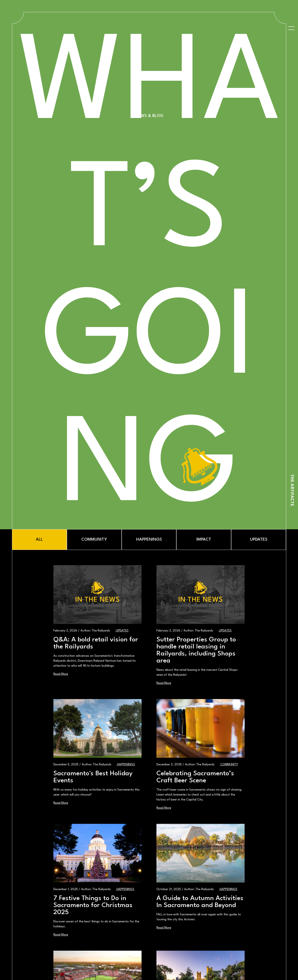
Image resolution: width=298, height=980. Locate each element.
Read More (61, 674)
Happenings (126, 765)
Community (229, 765)
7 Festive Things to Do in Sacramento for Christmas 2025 (93, 905)
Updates (122, 631)
